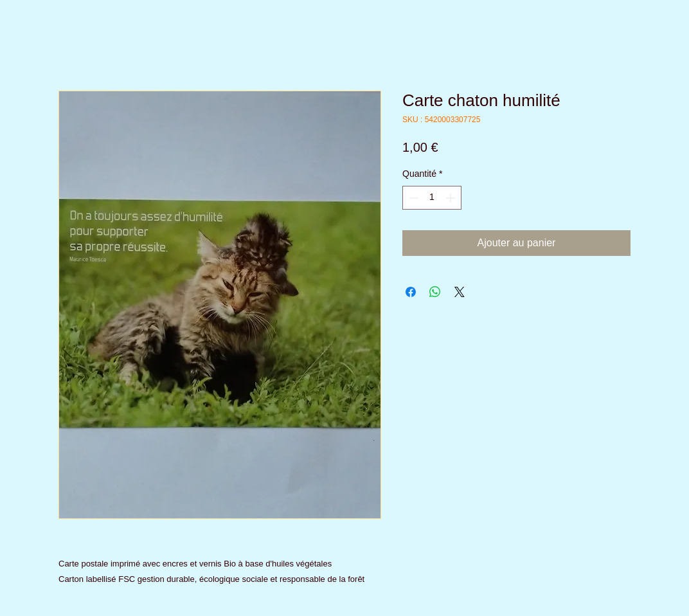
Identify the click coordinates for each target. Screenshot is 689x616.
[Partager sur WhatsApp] (435, 292)
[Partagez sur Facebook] (411, 292)
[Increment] (452, 198)
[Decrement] (412, 198)
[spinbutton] (432, 198)
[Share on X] (460, 292)
